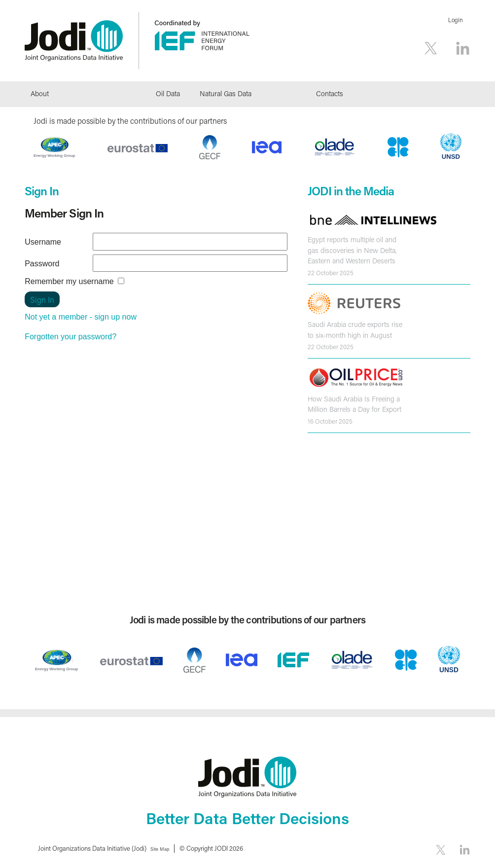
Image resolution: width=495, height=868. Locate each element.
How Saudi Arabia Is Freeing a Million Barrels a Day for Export (353, 402)
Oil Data (168, 93)
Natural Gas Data (226, 93)
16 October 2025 (330, 418)
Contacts (330, 93)
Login (456, 20)
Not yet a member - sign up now (81, 317)
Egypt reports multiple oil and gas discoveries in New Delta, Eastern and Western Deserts (351, 250)
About (40, 93)
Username (43, 242)
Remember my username (69, 281)
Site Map (163, 848)
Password (42, 264)
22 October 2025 (331, 271)
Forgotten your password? (71, 337)
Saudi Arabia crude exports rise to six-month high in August (354, 328)
